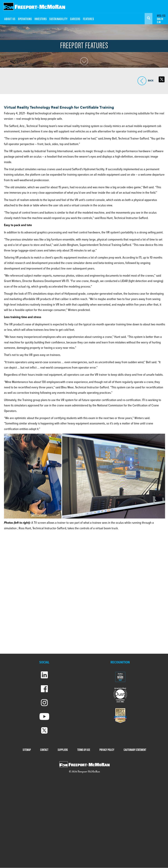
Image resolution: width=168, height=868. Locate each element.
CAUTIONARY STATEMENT (135, 750)
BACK (142, 81)
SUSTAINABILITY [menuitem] (58, 19)
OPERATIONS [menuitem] (25, 19)
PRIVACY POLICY (107, 750)
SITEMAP (27, 750)
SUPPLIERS (63, 750)
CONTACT (44, 750)
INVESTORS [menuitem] (41, 19)
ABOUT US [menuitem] (10, 19)
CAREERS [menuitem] (75, 19)
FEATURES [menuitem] (89, 19)
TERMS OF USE (84, 750)
